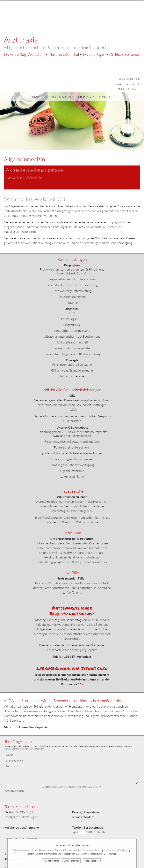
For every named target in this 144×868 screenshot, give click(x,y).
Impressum (20, 838)
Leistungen (86, 97)
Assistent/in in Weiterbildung (25, 177)
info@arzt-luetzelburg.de (128, 84)
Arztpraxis (21, 39)
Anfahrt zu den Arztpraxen (23, 827)
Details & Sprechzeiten (129, 89)
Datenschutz (32, 838)
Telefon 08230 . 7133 (129, 79)
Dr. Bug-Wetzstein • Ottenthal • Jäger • (72, 54)
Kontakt (105, 97)
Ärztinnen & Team (59, 97)
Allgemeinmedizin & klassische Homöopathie (57, 48)
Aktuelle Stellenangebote (35, 170)
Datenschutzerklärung (54, 787)
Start (36, 97)
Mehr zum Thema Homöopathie (26, 727)
